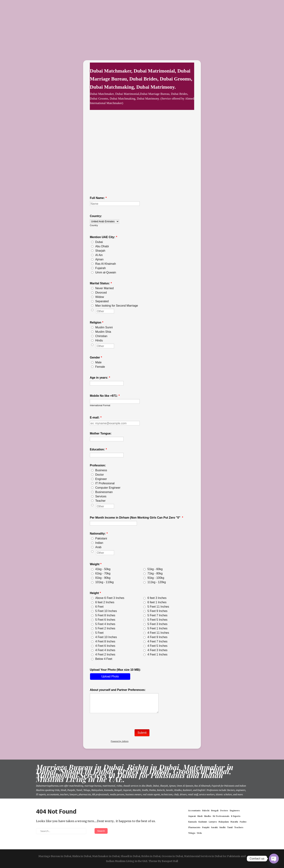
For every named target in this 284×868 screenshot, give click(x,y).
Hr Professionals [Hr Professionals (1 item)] (221, 816)
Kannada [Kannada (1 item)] (192, 822)
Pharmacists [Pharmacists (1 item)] (194, 827)
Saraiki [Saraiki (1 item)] (214, 827)
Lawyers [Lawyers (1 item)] (213, 822)
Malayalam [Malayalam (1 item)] (224, 822)
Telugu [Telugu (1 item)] (192, 833)
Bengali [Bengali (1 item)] (215, 811)
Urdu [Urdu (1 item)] (199, 833)
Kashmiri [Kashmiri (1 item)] (203, 822)
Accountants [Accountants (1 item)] (194, 811)
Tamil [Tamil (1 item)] (230, 827)
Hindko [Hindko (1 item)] (208, 816)
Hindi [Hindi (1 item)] (200, 816)
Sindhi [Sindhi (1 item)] (222, 827)
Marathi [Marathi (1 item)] (234, 822)
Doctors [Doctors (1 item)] (224, 811)
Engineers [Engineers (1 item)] (235, 811)
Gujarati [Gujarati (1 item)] (192, 816)
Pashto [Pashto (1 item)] (243, 822)
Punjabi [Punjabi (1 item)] (206, 827)
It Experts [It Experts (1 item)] (236, 816)
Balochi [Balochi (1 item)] (206, 811)
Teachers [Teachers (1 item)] (239, 827)
